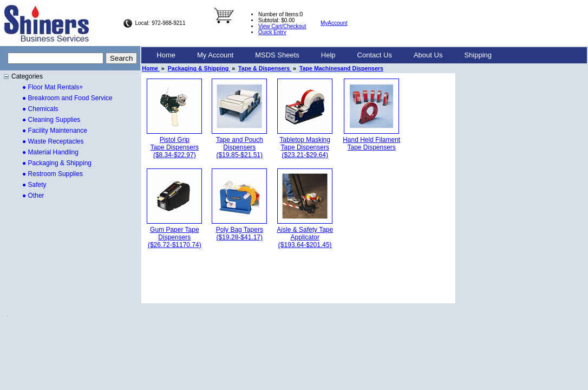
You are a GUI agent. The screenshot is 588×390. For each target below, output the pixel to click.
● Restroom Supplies (53, 174)
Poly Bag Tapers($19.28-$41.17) (240, 233)
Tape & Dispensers (265, 68)
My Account (215, 55)
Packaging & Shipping (199, 68)
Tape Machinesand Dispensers (341, 68)
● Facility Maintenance (55, 131)
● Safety (34, 185)
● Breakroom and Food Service (67, 98)
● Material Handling (50, 152)
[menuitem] (166, 55)
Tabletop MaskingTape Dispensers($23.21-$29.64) (305, 147)
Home (166, 55)
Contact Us (375, 55)
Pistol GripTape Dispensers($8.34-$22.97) (175, 147)
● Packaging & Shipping (57, 163)
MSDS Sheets (277, 55)
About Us (428, 55)
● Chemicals (40, 109)
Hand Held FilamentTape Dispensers (371, 144)
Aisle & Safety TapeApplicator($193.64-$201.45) (305, 237)
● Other (33, 196)
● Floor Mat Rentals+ (53, 87)
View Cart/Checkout (282, 26)
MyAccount (334, 23)
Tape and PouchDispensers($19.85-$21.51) (240, 147)
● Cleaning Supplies (51, 120)
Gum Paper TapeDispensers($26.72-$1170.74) (175, 237)
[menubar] (324, 55)
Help (328, 55)
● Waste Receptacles (53, 141)
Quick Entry (272, 32)
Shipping (478, 55)
